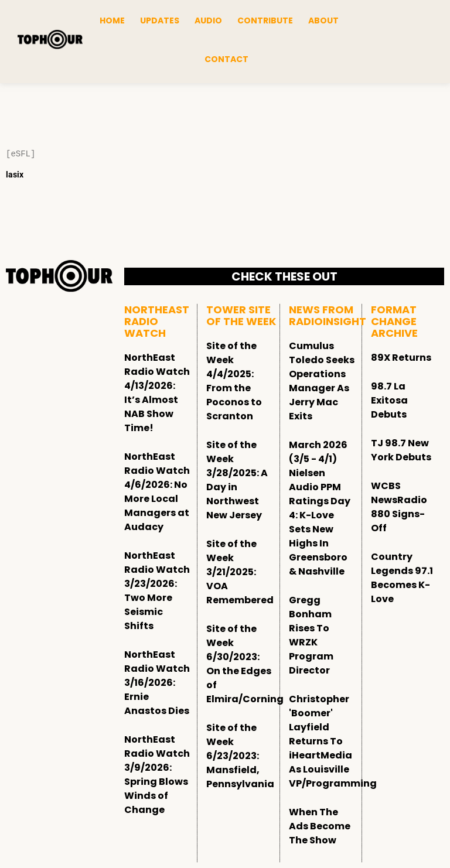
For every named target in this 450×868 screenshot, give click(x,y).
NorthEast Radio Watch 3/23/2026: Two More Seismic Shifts (157, 591)
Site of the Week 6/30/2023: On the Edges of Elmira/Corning (245, 664)
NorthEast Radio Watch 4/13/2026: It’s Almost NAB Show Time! (157, 393)
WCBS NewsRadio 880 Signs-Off (399, 507)
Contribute (265, 20)
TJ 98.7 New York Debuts (401, 450)
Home (112, 20)
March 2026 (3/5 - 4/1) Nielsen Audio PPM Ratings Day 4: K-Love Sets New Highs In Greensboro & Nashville (320, 508)
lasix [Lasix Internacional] (15, 175)
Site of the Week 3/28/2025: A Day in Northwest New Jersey (237, 480)
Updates (160, 20)
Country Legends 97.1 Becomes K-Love (402, 578)
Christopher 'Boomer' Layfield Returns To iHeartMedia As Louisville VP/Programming (333, 741)
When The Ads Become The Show (320, 826)
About (323, 20)
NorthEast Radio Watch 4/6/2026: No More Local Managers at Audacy (157, 492)
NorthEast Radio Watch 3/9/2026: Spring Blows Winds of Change (157, 775)
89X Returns (401, 358)
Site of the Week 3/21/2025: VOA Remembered (240, 572)
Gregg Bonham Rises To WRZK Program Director (311, 635)
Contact (226, 59)
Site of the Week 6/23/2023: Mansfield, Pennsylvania (240, 756)
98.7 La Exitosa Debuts (389, 400)
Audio (208, 20)
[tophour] (50, 40)
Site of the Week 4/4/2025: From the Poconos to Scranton (234, 381)
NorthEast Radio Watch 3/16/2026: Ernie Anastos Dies (157, 683)
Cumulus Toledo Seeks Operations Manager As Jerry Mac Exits (322, 381)
